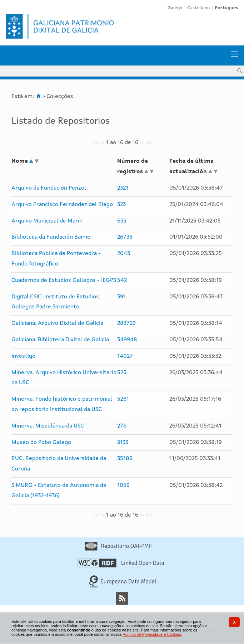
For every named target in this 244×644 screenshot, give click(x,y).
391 (121, 297)
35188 (125, 459)
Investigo (23, 356)
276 (122, 426)
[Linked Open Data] (121, 566)
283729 (126, 323)
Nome (20, 161)
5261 (123, 399)
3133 (123, 443)
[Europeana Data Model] (123, 586)
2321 (123, 188)
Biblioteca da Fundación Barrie (51, 237)
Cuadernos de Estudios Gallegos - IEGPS (64, 280)
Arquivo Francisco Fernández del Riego (62, 205)
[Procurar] (240, 71)
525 (122, 373)
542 (122, 280)
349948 (127, 340)
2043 (124, 254)
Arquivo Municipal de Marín (47, 221)
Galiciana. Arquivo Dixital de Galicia (57, 323)
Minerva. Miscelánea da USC (48, 426)
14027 (125, 356)
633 (122, 221)
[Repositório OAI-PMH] (119, 549)
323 (121, 205)
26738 (125, 237)
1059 (123, 486)
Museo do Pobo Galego (41, 443)
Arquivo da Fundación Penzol (49, 188)
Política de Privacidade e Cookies (152, 634)
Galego (175, 8)
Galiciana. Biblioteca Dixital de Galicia (60, 340)
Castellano (198, 8)
